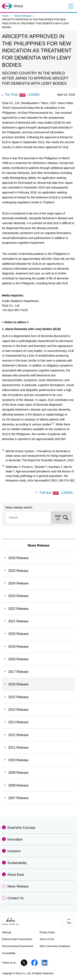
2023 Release (18, 596)
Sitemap (7, 932)
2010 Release (18, 760)
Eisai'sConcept (21, 828)
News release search (19, 507)
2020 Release (18, 634)
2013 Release (18, 722)
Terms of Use (47, 939)
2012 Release (18, 735)
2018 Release (18, 659)
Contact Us (16, 898)
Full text (57, 493)
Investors (14, 851)
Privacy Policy (47, 932)
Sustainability (17, 863)
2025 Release (18, 571)
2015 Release (18, 697)
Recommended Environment (18, 946)
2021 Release (18, 621)
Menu (70, 6)
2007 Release (18, 798)
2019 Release (18, 647)
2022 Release (18, 609)
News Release (38, 545)
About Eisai (16, 875)
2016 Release (18, 684)
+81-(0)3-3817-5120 (15, 310)
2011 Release (18, 748)
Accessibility (9, 953)
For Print (24, 95)
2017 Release (18, 672)
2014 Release (18, 710)
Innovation (15, 839)
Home (5, 16)
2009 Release (18, 773)
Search (58, 518)
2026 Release (18, 558)
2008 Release (18, 785)
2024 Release (18, 583)
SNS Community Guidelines (55, 946)
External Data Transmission (17, 939)
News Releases (23, 16)
